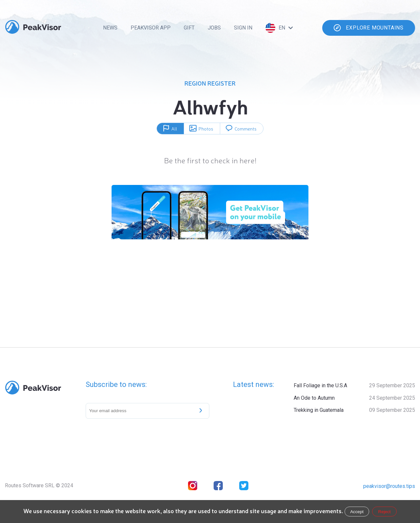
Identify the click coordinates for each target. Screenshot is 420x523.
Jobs (214, 28)
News (110, 28)
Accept (357, 512)
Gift (189, 28)
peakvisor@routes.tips (389, 486)
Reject (385, 512)
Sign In (243, 28)
